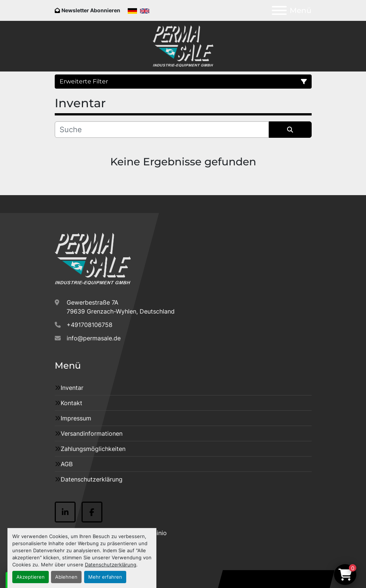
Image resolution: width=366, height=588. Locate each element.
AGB (67, 464)
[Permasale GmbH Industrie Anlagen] (93, 258)
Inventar (72, 388)
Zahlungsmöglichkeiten (93, 449)
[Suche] (162, 130)
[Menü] (279, 10)
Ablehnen (66, 577)
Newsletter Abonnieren (91, 10)
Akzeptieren (31, 577)
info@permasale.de (94, 338)
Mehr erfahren (105, 577)
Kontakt (71, 403)
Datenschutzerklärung (111, 565)
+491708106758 (90, 325)
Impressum (76, 418)
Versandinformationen (92, 433)
